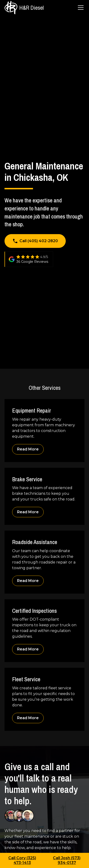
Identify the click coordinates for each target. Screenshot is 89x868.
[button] (80, 8)
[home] (24, 7)
